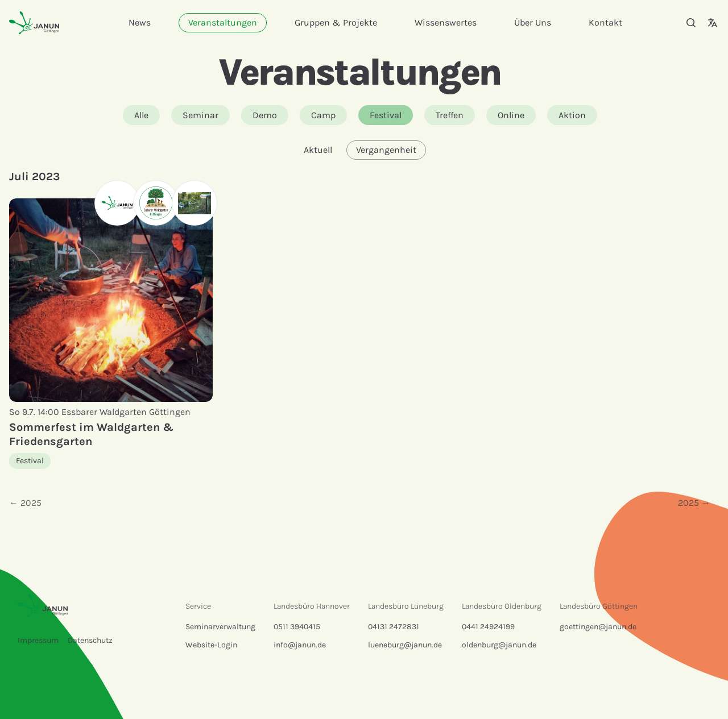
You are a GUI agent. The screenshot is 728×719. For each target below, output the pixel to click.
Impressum (38, 640)
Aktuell (318, 150)
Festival (386, 115)
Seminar (200, 115)
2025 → (694, 503)
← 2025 (25, 503)
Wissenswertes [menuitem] (446, 22)
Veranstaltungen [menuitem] (223, 22)
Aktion (572, 115)
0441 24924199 (488, 627)
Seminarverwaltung (220, 627)
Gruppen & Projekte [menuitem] (336, 22)
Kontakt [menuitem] (605, 22)
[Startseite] (34, 22)
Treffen (450, 115)
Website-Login (211, 645)
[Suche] (691, 23)
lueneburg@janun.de (405, 645)
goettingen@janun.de (598, 627)
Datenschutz (90, 640)
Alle (141, 115)
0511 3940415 (297, 627)
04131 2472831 (394, 627)
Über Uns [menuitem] (533, 22)
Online (511, 115)
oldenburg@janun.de (499, 645)
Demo (265, 115)
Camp (323, 115)
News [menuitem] (140, 22)
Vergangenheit (386, 150)
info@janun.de (300, 645)
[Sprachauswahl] (713, 23)
